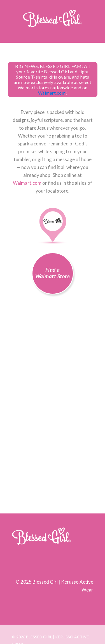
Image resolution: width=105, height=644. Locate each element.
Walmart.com (52, 93)
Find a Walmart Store (53, 273)
